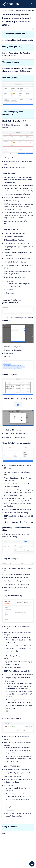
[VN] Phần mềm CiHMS (8, 10)
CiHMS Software (21, 10)
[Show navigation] (32, 864)
